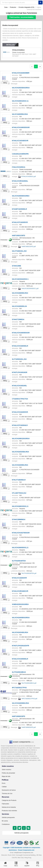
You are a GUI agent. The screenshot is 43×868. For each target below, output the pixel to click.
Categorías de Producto (9, 800)
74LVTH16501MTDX (18, 561)
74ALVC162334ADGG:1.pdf (30, 289)
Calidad (4, 787)
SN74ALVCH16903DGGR (20, 127)
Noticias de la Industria (9, 807)
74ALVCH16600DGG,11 (20, 548)
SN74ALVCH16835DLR (19, 346)
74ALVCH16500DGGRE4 (20, 196)
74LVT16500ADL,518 (19, 359)
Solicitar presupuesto (8, 817)
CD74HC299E (16, 266)
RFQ (5, 83)
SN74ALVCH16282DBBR (20, 73)
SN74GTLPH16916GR (19, 372)
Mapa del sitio (6, 776)
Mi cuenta (5, 821)
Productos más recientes (9, 811)
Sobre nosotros (6, 770)
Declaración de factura (9, 790)
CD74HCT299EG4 (18, 319)
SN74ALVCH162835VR (19, 412)
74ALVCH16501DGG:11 (20, 101)
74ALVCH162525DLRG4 (20, 452)
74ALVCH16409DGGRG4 (20, 618)
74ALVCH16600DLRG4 (19, 293)
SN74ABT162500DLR (19, 209)
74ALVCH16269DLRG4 (19, 465)
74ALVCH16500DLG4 (19, 306)
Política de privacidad (8, 773)
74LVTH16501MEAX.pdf (29, 683)
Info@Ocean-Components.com (24, 853)
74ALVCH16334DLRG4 (19, 632)
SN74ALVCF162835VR (19, 222)
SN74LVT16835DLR (18, 480)
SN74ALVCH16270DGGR (20, 533)
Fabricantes (5, 804)
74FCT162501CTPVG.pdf (29, 699)
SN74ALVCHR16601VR (20, 591)
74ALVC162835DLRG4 (19, 114)
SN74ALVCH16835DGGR (20, 333)
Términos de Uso (7, 794)
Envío (4, 783)
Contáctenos (6, 824)
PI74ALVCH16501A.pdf (28, 177)
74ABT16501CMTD (18, 236)
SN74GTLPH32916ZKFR (20, 646)
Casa (6, 7)
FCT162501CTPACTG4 (19, 399)
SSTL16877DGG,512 (19, 493)
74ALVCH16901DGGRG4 (20, 439)
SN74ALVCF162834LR (19, 425)
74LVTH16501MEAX (18, 672)
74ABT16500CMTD (18, 716)
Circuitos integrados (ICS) (26, 7)
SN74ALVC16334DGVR (20, 141)
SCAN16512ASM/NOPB (20, 154)
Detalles (10, 45)
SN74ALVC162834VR (19, 578)
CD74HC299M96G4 (18, 519)
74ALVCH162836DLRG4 (20, 703)
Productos (13, 7)
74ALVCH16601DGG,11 (20, 506)
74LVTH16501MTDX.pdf (29, 573)
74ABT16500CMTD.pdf (28, 727)
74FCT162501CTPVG (19, 688)
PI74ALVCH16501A (18, 50)
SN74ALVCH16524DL (19, 386)
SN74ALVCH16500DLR (19, 659)
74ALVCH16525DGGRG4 (20, 88)
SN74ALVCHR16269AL (19, 181)
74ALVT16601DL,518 (19, 251)
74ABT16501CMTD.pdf (28, 247)
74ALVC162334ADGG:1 (20, 279)
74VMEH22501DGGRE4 (20, 604)
